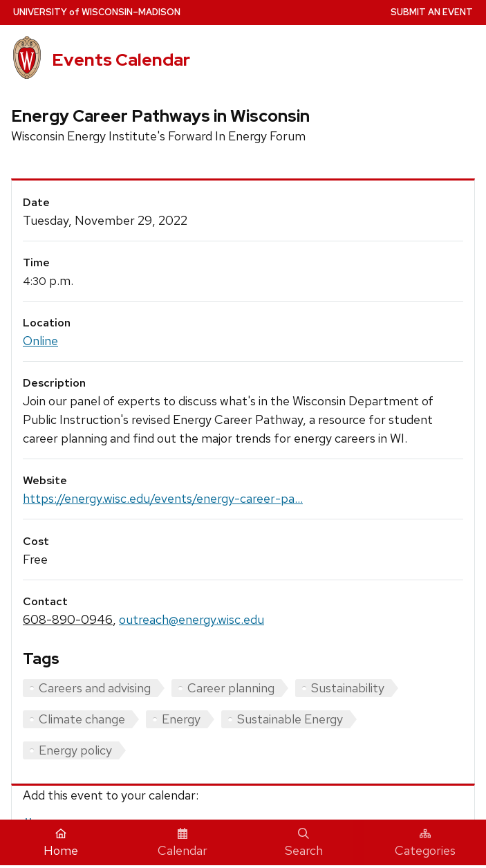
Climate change (82, 719)
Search (304, 843)
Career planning (231, 688)
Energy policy (75, 750)
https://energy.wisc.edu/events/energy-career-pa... (163, 498)
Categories (425, 843)
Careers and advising (95, 688)
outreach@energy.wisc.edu (191, 619)
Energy (181, 719)
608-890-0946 (68, 619)
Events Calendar (121, 59)
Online (40, 341)
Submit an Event (432, 12)
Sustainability (348, 688)
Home (61, 843)
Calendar (183, 843)
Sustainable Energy (290, 719)
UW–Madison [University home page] (97, 12)
